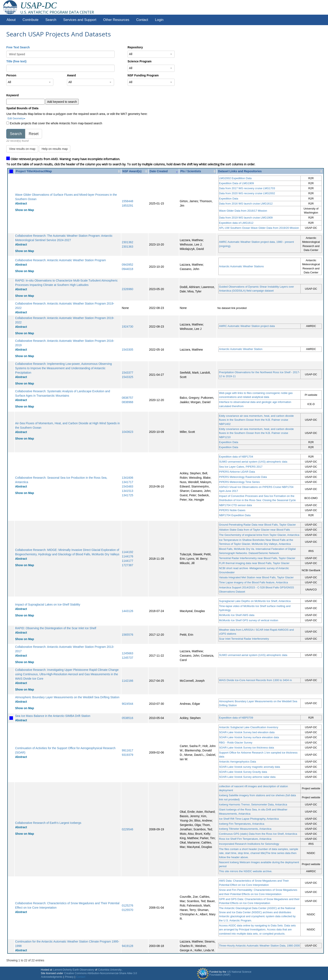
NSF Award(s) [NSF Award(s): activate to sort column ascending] (132, 171)
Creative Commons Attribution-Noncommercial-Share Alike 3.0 (101, 973)
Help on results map (55, 149)
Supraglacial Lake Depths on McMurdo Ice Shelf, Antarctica (255, 601)
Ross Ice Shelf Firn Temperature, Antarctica (245, 839)
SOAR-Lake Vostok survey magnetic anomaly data (250, 767)
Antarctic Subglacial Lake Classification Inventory (249, 727)
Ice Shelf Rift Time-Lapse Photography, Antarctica (249, 819)
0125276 (127, 905)
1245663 (127, 653)
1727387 (127, 565)
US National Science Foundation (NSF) (230, 973)
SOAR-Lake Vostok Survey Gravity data (243, 772)
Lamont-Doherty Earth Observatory (73, 970)
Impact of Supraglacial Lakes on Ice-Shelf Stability (48, 604)
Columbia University (110, 970)
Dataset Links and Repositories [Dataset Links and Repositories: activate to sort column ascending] (240, 171)
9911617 (127, 750)
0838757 (127, 398)
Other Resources (116, 20)
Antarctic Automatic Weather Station (241, 349)
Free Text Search (18, 47)
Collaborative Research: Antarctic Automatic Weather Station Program (60, 260)
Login (159, 20)
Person (11, 75)
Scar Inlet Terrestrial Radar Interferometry (244, 639)
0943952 (127, 265)
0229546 (127, 829)
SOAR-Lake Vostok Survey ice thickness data (247, 748)
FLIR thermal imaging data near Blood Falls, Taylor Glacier (254, 563)
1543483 (127, 486)
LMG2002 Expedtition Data (235, 178)
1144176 (127, 556)
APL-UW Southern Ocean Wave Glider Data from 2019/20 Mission (259, 228)
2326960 (127, 289)
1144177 (127, 561)
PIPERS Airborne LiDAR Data (237, 472)
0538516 (127, 718)
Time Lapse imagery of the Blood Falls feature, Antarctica (254, 582)
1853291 (127, 206)
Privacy (69, 977)
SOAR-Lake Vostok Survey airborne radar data (247, 777)
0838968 (127, 402)
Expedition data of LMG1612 (236, 223)
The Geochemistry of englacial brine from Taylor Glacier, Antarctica (259, 535)
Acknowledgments (52, 977)
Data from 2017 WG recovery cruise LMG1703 (247, 188)
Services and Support (80, 20)
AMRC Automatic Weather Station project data (247, 326)
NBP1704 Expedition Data (235, 515)
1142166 (127, 681)
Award (71, 75)
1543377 (127, 373)
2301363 (127, 247)
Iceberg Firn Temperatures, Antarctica (242, 824)
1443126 (127, 611)
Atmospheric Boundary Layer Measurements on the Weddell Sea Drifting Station (67, 697)
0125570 (127, 910)
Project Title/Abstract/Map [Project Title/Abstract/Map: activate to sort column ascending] (34, 171)
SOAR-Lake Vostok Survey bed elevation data (247, 732)
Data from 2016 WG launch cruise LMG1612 (246, 204)
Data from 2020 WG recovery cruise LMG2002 (247, 193)
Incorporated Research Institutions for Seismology (249, 844)
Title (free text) (16, 61)
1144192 (127, 552)
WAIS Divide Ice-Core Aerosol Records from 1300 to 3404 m (256, 680)
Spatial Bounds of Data (22, 108)
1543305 (127, 350)
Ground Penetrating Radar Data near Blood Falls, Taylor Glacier (258, 525)
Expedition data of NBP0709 (236, 718)
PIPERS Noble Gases (232, 510)
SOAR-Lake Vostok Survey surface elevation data (249, 737)
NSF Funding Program (143, 75)
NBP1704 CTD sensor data (236, 505)
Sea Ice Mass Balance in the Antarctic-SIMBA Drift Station (53, 716)
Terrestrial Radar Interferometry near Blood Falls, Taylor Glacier (257, 558)
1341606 (127, 478)
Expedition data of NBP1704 (236, 457)
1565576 (127, 635)
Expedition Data (229, 199)
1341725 (127, 495)
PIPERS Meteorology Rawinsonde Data (243, 477)
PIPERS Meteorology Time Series (239, 482)
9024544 (127, 704)
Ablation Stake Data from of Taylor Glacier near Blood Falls (254, 530)
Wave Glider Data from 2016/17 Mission (243, 211)
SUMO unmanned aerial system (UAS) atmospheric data (253, 462)
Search (51, 20)
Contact (142, 20)
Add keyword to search (62, 102)
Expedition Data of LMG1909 (236, 183)
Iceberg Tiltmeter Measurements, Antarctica (245, 829)
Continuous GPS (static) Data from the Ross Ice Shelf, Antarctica (258, 834)
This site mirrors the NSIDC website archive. (246, 871)
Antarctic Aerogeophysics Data (238, 762)
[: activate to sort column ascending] (11, 171)
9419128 (127, 946)
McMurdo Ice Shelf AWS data (237, 615)
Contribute (31, 20)
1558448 (127, 201)
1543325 (127, 377)
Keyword (12, 95)
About (11, 20)
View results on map (22, 149)
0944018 (127, 269)
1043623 (127, 432)
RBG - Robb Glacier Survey (236, 743)
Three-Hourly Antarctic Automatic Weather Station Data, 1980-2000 (259, 946)
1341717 (127, 482)
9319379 (127, 755)
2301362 (127, 242)
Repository (135, 47)
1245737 (127, 658)
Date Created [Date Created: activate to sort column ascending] (159, 171)
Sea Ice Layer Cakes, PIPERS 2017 (241, 467)
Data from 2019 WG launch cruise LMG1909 (246, 218)
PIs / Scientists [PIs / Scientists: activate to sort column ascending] (191, 171)
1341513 (127, 491)
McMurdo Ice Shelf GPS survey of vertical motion (249, 620)
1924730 (127, 327)
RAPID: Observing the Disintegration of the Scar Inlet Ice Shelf (56, 628)
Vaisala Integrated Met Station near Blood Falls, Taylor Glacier (256, 577)
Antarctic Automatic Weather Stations (241, 266)
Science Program (140, 61)
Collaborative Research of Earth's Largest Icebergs (48, 823)
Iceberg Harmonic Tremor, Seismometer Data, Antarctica (253, 804)
